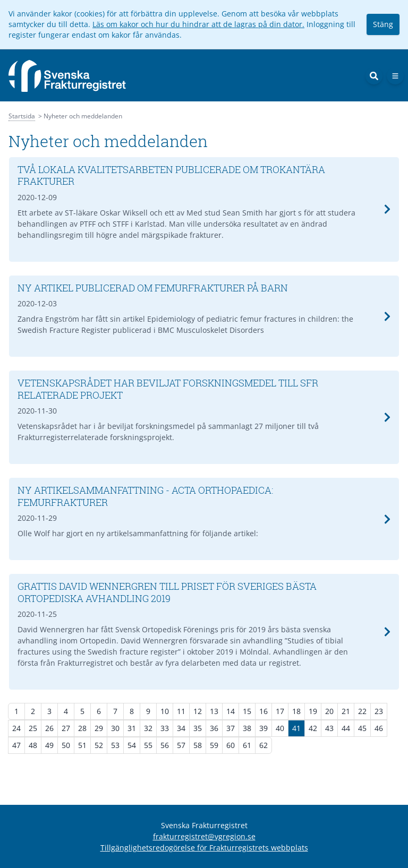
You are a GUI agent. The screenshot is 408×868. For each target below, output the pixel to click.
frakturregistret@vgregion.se (204, 836)
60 (231, 745)
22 (362, 711)
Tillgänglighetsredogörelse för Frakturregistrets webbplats (204, 848)
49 (49, 745)
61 (247, 745)
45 (362, 728)
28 (82, 728)
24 (16, 728)
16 (263, 711)
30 (115, 728)
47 (16, 745)
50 (66, 745)
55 (148, 745)
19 (313, 711)
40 (280, 728)
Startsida (22, 116)
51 (82, 745)
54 (132, 745)
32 (148, 728)
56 (165, 745)
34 (181, 728)
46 (379, 728)
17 (280, 711)
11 (181, 711)
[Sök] (374, 76)
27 (66, 728)
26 (49, 728)
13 (214, 711)
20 (329, 711)
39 (263, 728)
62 (263, 745)
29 (99, 728)
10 (165, 711)
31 (132, 728)
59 (214, 745)
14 (231, 711)
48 (33, 745)
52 (99, 745)
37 (231, 728)
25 (33, 728)
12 (198, 711)
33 (165, 728)
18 (296, 711)
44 (346, 728)
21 (346, 711)
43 (329, 728)
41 (296, 728)
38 (247, 728)
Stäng (383, 24)
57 (181, 745)
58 (198, 745)
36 (214, 728)
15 (247, 711)
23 (379, 711)
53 (115, 745)
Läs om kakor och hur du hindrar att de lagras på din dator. (198, 24)
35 (198, 728)
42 (313, 728)
